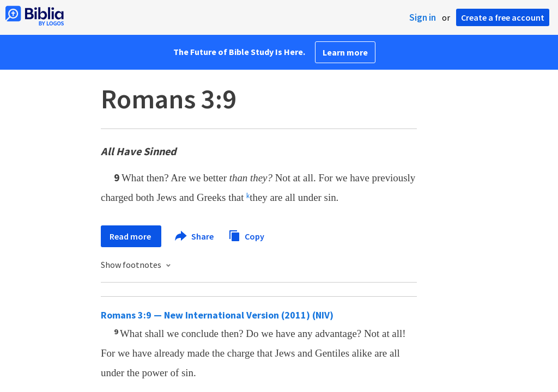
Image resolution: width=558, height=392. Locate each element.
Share (195, 236)
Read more (131, 236)
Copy (246, 235)
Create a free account (503, 17)
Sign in (423, 17)
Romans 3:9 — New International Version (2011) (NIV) (217, 315)
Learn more (345, 52)
